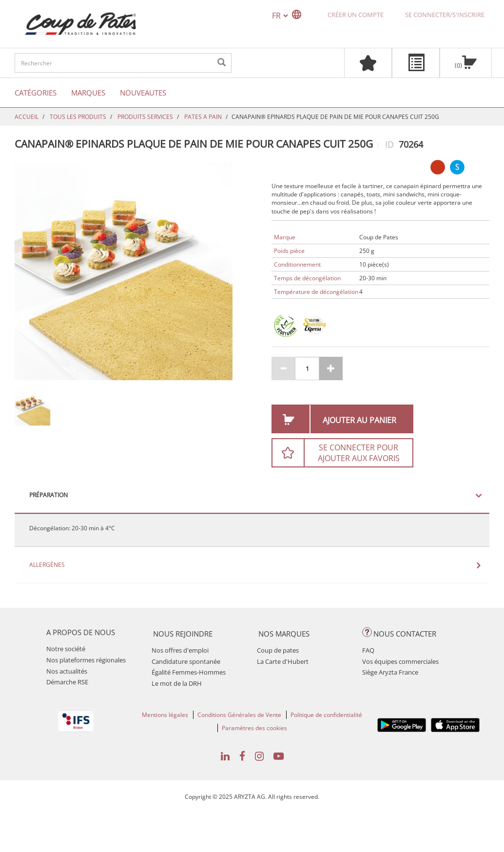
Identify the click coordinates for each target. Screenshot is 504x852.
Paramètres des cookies (254, 728)
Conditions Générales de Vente (239, 715)
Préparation (48, 495)
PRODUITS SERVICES (145, 117)
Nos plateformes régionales (86, 660)
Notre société (66, 649)
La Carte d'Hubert (283, 661)
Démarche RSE (67, 682)
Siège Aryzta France (390, 672)
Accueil (27, 117)
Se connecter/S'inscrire (445, 15)
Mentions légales (165, 715)
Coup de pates (278, 650)
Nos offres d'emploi (180, 650)
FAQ (368, 650)
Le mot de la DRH (177, 683)
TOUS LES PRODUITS (78, 117)
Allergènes (47, 565)
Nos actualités (67, 671)
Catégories (36, 93)
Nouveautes (143, 93)
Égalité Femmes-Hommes (189, 672)
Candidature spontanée (186, 661)
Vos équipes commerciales (400, 661)
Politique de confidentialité (326, 715)
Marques (88, 93)
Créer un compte (356, 15)
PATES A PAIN (203, 117)
